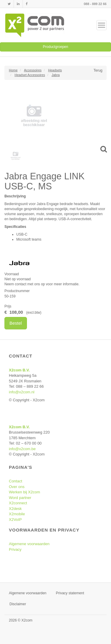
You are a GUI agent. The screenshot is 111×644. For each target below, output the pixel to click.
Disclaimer (18, 604)
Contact (16, 481)
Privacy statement (70, 593)
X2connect (18, 503)
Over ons (17, 487)
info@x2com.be (22, 449)
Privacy (15, 549)
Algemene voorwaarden (29, 544)
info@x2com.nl (22, 392)
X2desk (15, 509)
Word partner (20, 498)
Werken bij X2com (24, 492)
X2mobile (17, 514)
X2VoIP (15, 520)
